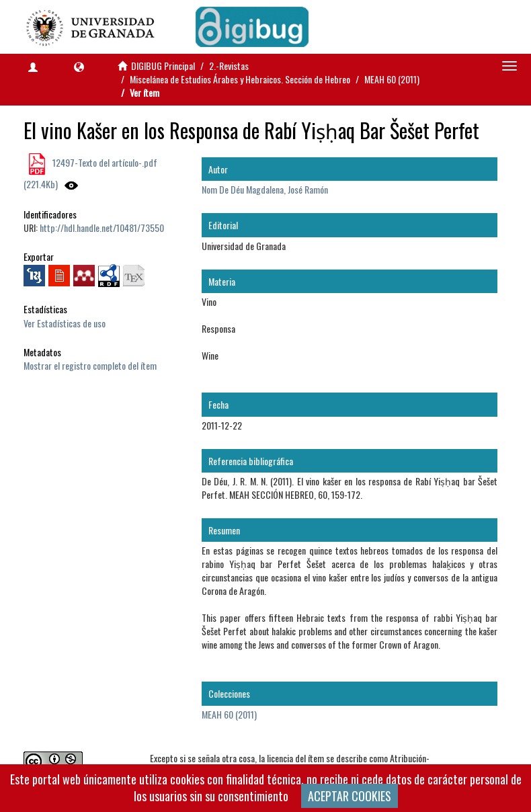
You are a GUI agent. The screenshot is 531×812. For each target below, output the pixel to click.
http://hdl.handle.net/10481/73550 (102, 228)
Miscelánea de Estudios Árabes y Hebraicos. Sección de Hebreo (240, 79)
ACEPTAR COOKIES (350, 796)
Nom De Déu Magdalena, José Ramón (265, 189)
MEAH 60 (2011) (392, 79)
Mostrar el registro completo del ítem (90, 365)
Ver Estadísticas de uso (65, 323)
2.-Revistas (229, 66)
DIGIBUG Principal (163, 66)
